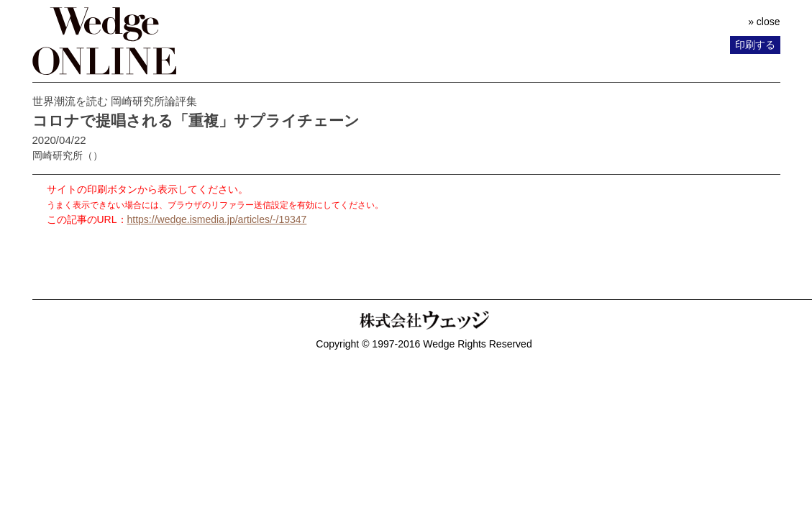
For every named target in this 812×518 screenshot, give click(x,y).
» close (764, 22)
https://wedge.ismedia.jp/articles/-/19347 (217, 219)
